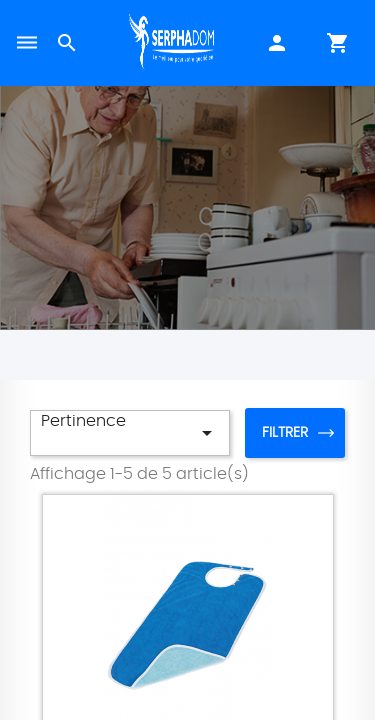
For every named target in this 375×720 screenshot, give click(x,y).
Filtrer (285, 433)
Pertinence (130, 429)
